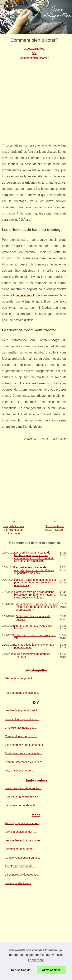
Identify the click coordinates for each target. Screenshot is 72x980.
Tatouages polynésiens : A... (22, 823)
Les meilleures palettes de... (22, 719)
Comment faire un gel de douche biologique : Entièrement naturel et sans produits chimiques (35, 595)
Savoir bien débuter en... (20, 849)
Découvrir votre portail (18, 678)
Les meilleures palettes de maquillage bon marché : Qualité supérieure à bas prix (34, 570)
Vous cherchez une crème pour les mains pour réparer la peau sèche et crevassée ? (37, 607)
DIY (34, 53)
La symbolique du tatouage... (23, 875)
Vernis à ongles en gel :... (20, 832)
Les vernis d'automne (18, 883)
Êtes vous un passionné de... (23, 797)
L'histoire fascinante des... (21, 728)
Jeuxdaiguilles (36, 49)
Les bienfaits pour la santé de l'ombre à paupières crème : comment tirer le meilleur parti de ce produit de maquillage (34, 557)
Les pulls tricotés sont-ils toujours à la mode (14, 530)
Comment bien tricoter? (34, 58)
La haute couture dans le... (21, 805)
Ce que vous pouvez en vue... (23, 858)
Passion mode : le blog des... (23, 693)
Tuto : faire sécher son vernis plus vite (35, 637)
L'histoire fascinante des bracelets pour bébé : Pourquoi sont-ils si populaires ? (35, 583)
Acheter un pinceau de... (20, 866)
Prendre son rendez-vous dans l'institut (33, 627)
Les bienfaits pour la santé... (22, 710)
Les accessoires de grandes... (23, 788)
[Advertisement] (36, 99)
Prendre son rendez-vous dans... (25, 762)
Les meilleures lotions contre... (23, 840)
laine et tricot (25, 295)
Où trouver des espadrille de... (23, 753)
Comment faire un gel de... (21, 736)
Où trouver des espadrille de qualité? (33, 618)
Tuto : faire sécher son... (20, 771)
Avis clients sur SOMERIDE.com (55, 528)
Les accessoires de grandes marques (33, 655)
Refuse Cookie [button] (21, 970)
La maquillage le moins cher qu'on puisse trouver (35, 646)
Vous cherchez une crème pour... (25, 745)
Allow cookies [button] (51, 970)
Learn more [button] (36, 960)
